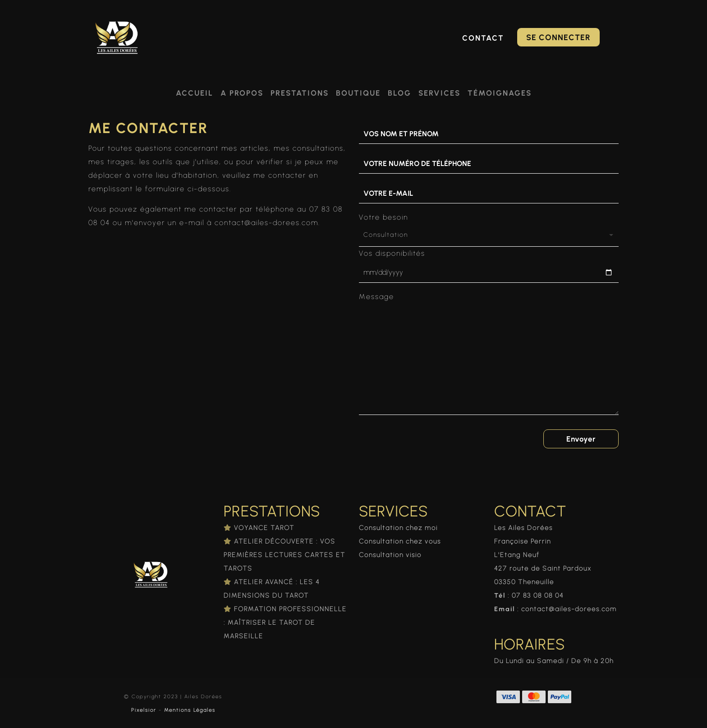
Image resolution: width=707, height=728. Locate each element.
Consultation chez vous (400, 541)
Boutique (358, 93)
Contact (483, 38)
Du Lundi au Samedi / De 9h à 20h (554, 661)
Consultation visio (390, 555)
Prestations (300, 93)
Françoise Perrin (523, 541)
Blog (399, 93)
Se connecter (558, 37)
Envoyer (581, 439)
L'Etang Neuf (517, 555)
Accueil (195, 93)
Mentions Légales (190, 710)
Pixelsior (144, 710)
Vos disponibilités (392, 253)
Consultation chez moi (398, 528)
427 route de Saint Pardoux (543, 568)
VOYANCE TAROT (264, 528)
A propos (242, 93)
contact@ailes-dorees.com (266, 223)
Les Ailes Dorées (523, 528)
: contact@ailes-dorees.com (555, 609)
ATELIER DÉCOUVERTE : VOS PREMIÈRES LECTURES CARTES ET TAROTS (285, 555)
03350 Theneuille (524, 582)
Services (439, 93)
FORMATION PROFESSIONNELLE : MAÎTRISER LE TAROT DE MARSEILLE (285, 622)
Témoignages (500, 93)
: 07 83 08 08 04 (529, 595)
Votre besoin (383, 217)
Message (376, 297)
